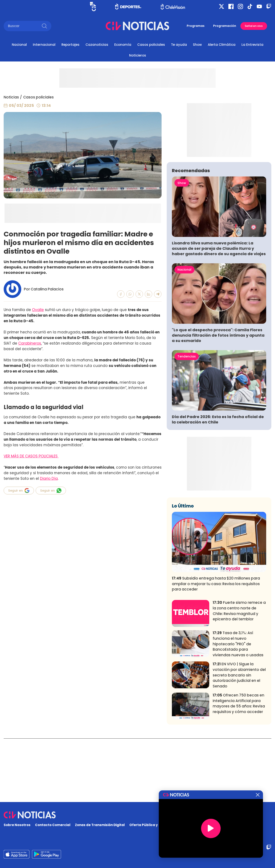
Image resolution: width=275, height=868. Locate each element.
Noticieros (138, 55)
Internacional (44, 45)
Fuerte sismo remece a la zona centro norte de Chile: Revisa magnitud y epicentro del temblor (239, 674)
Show (197, 45)
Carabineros (30, 343)
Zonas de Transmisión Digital (100, 825)
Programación (225, 26)
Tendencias (187, 420)
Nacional (19, 45)
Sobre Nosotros (17, 825)
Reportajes (70, 45)
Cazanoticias (97, 45)
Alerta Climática (222, 45)
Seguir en (19, 491)
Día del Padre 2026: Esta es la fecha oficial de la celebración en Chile (218, 483)
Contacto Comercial (53, 825)
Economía (123, 45)
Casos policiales (151, 45)
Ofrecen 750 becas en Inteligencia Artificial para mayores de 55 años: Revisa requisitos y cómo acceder (239, 767)
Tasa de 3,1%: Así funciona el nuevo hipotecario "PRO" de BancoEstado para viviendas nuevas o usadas (238, 708)
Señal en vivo (254, 26)
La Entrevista (252, 45)
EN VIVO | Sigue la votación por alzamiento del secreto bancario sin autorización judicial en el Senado (239, 739)
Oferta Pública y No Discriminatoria (160, 825)
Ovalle (38, 310)
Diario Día (49, 478)
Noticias (11, 97)
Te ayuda (179, 45)
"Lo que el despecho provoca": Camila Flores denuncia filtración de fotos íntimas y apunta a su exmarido (218, 399)
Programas (196, 26)
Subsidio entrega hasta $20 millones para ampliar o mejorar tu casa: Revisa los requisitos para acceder (216, 647)
